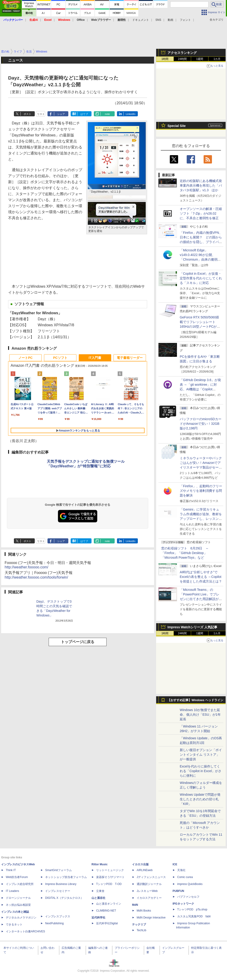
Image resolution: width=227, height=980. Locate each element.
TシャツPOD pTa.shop (192, 909)
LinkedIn (131, 114)
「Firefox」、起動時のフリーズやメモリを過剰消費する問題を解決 (201, 491)
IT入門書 (95, 358)
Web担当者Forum (17, 877)
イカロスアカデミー (149, 898)
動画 (170, 20)
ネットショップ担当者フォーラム (66, 877)
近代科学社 (98, 918)
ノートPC (25, 358)
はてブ (84, 114)
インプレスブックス (58, 916)
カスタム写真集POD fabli (194, 916)
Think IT (11, 870)
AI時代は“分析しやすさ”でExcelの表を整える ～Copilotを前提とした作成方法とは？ (201, 577)
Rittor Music (99, 864)
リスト (41, 114)
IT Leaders (12, 891)
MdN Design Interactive (151, 918)
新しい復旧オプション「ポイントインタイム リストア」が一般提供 (201, 755)
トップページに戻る (78, 642)
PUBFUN (178, 891)
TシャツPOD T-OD (109, 884)
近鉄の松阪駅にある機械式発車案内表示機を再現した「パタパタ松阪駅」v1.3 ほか (201, 185)
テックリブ (139, 925)
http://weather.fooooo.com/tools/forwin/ (36, 577)
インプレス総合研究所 (20, 884)
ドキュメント (141, 20)
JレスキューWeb (147, 891)
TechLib (141, 930)
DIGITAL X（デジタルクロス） (64, 898)
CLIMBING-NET (106, 911)
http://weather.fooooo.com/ (27, 567)
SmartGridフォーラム (58, 870)
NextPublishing (54, 923)
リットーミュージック (110, 870)
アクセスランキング (182, 53)
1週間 (200, 59)
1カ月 (217, 59)
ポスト (27, 114)
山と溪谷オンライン (109, 904)
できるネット (14, 925)
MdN (135, 905)
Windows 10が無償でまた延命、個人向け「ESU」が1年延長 (200, 715)
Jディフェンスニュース (151, 877)
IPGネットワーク (183, 904)
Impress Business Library (61, 884)
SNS (158, 20)
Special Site (177, 126)
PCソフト (60, 358)
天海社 (181, 870)
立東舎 (100, 891)
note (107, 114)
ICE (175, 864)
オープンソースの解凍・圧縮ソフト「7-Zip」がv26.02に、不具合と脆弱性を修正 (201, 213)
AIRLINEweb (145, 870)
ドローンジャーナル (18, 898)
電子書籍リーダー (130, 358)
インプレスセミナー (58, 891)
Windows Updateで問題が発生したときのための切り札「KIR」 (200, 799)
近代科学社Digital (107, 923)
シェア (61, 114)
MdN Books (144, 911)
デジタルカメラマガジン (21, 918)
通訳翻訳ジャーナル (149, 884)
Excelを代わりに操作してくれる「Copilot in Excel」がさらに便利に (201, 771)
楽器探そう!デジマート (110, 877)
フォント (185, 20)
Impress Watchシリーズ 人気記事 (192, 627)
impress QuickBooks (190, 884)
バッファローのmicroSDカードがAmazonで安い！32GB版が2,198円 (201, 424)
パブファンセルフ (188, 897)
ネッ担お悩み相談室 (18, 905)
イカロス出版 (140, 864)
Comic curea (185, 877)
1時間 (165, 59)
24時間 (182, 59)
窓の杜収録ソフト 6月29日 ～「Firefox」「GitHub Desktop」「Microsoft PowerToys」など (185, 553)
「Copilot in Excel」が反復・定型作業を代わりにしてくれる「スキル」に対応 (201, 278)
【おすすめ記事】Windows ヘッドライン (195, 700)
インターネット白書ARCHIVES (25, 931)
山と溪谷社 (98, 898)
